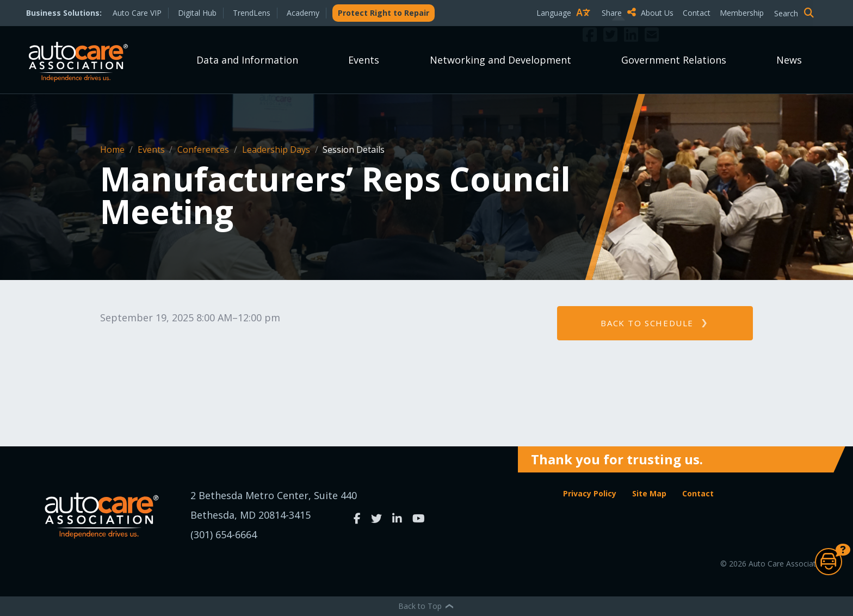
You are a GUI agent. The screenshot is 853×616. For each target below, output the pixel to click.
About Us (657, 13)
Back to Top (426, 606)
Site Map (649, 493)
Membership (742, 13)
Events (364, 60)
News (789, 60)
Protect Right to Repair (384, 13)
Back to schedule (647, 323)
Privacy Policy (590, 493)
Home (113, 150)
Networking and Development (500, 60)
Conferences (204, 150)
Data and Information (247, 60)
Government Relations (674, 60)
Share (619, 13)
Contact (697, 13)
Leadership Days (277, 150)
